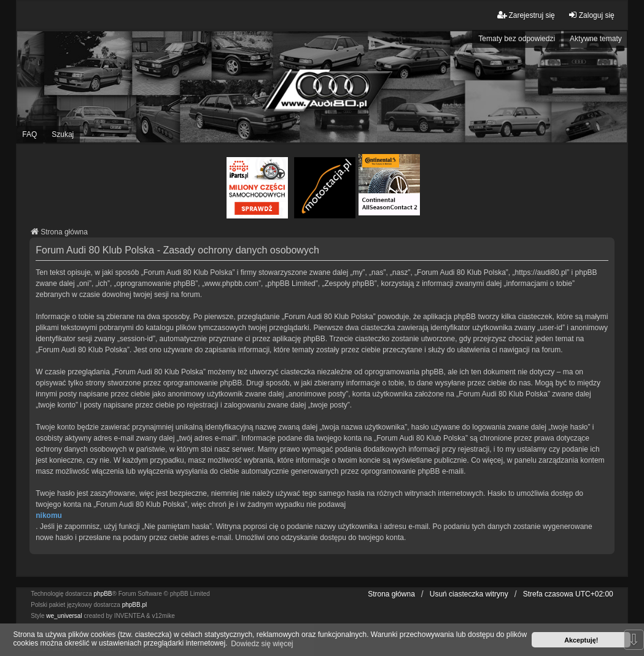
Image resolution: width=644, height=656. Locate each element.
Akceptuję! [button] (581, 640)
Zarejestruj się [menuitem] (526, 15)
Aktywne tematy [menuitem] (596, 39)
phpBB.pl (135, 605)
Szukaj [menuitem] (63, 134)
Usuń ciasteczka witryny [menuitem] (469, 594)
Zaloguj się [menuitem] (591, 15)
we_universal (64, 616)
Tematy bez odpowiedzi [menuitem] (517, 39)
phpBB (103, 594)
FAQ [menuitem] (29, 134)
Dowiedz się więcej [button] (262, 644)
